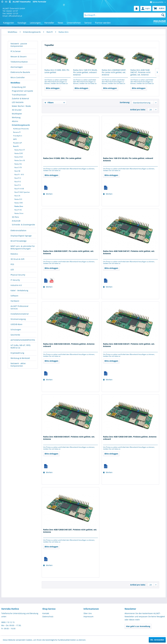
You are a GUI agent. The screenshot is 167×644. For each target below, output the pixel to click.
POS (12, 264)
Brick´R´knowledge (19, 241)
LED (12, 270)
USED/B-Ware (16, 324)
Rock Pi (16, 146)
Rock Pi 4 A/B (19, 189)
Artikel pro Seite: (138, 110)
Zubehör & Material (20, 98)
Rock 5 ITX (18, 167)
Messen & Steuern (19, 57)
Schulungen (16, 330)
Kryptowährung (17, 353)
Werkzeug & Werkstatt (20, 358)
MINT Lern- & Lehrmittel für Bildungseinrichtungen (23, 247)
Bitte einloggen (53, 88)
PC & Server (16, 51)
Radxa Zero (19, 206)
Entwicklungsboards (21, 125)
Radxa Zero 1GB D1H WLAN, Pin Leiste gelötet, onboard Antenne (85, 72)
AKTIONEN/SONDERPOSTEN (23, 340)
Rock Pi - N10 (19, 175)
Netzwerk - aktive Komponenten (18, 365)
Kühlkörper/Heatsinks (21, 129)
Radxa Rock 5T (20, 150)
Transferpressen (19, 95)
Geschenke (15, 335)
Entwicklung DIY (19, 87)
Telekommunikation (19, 62)
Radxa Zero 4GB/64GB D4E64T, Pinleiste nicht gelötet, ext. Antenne (69, 438)
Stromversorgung (18, 319)
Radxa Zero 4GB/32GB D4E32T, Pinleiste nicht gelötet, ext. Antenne (129, 345)
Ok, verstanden (157, 640)
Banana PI (17, 132)
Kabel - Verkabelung (19, 290)
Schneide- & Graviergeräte (23, 225)
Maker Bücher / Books (21, 106)
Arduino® (16, 221)
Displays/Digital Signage (21, 236)
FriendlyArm (18, 136)
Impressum (88, 616)
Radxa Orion (19, 213)
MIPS (15, 139)
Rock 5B (17, 171)
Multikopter (17, 114)
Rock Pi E (18, 182)
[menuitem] (136, 8)
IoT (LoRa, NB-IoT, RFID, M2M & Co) (21, 346)
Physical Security (18, 275)
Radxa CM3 (19, 203)
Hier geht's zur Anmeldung (138, 626)
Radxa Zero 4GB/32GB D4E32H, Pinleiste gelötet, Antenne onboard (69, 345)
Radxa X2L (18, 164)
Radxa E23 (18, 199)
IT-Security (15, 280)
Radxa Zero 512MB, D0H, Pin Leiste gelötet (57, 71)
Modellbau (15, 83)
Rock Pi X (18, 178)
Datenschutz (48, 616)
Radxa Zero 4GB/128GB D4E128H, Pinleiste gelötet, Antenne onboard (130, 438)
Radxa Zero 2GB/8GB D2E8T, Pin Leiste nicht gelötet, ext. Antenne (114, 72)
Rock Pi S (18, 185)
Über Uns (88, 613)
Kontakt (46, 613)
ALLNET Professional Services (19, 307)
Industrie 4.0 (16, 285)
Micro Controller (18, 77)
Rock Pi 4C (18, 210)
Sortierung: (125, 102)
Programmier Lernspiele (22, 91)
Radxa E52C (19, 157)
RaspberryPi (18, 143)
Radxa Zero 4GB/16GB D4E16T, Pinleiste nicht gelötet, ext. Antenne (140, 72)
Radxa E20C (19, 153)
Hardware (15, 301)
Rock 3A (17, 196)
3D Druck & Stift (17, 259)
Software (14, 296)
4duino (15, 121)
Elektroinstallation (18, 230)
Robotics (14, 254)
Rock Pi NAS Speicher (22, 192)
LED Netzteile (18, 102)
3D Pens (15, 217)
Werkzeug (16, 117)
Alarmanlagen (17, 67)
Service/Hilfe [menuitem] (157, 2)
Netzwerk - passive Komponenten (19, 45)
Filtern (49, 103)
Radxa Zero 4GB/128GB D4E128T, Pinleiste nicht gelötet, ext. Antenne (70, 531)
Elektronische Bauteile (20, 72)
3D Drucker (17, 110)
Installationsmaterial (20, 314)
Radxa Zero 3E (20, 160)
